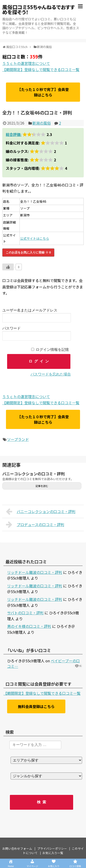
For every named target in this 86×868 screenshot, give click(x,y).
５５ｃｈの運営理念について (26, 63)
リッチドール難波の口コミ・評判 (35, 572)
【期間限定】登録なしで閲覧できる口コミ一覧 (41, 69)
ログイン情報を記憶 (52, 350)
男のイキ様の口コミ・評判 (29, 626)
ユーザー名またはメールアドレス (30, 310)
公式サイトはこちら (35, 238)
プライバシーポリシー (52, 848)
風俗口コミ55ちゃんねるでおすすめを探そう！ (39, 9)
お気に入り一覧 (53, 853)
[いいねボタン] (8, 267)
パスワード (11, 328)
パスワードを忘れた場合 (51, 374)
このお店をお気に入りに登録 (28, 252)
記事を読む (42, 486)
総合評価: (14, 134)
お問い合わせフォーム (17, 848)
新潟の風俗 (42, 123)
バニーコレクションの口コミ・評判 (33, 474)
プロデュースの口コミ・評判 (35, 525)
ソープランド (18, 439)
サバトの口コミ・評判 (25, 613)
